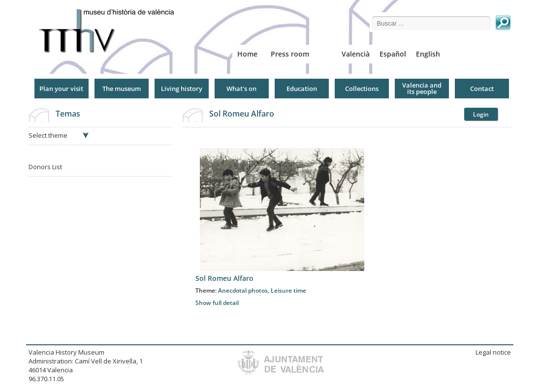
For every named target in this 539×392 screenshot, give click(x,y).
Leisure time (288, 290)
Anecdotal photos (243, 290)
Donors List (45, 167)
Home (247, 54)
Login (481, 114)
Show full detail (217, 303)
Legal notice (493, 352)
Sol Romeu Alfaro (242, 114)
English (428, 54)
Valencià (356, 54)
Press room (290, 54)
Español (393, 54)
